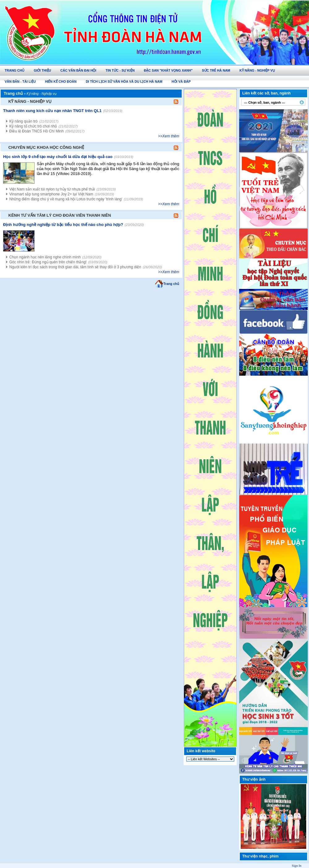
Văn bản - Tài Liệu (20, 81)
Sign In (296, 866)
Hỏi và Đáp (181, 81)
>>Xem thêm (169, 136)
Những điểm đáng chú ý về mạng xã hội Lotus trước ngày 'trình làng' (66, 199)
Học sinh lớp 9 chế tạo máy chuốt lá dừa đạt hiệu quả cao (58, 157)
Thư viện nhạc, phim (260, 856)
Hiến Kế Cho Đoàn (61, 81)
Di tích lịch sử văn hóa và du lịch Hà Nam (124, 81)
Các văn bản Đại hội (78, 70)
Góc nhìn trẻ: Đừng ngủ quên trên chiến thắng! (48, 262)
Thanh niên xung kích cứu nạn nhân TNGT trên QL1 (52, 111)
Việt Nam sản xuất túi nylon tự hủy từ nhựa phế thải (52, 189)
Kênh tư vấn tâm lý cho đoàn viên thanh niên (60, 215)
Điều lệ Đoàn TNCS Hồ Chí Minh (36, 131)
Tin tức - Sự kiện (120, 70)
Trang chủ (15, 70)
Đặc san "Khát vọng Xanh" (168, 70)
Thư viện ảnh (254, 779)
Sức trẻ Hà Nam (216, 70)
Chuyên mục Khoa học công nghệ (46, 147)
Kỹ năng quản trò (23, 121)
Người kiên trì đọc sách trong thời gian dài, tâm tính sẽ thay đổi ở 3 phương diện (75, 267)
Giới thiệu (42, 70)
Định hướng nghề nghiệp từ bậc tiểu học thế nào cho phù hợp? (63, 225)
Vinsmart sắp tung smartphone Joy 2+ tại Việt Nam (51, 194)
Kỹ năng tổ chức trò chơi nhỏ (33, 126)
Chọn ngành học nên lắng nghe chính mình (45, 257)
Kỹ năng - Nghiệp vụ (257, 70)
